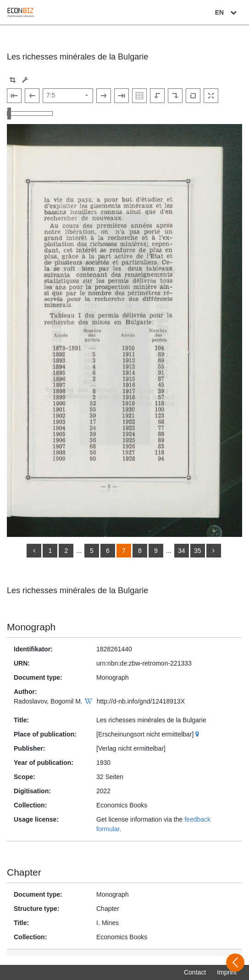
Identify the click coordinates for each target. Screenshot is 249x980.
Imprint (227, 972)
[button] (13, 80)
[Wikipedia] (90, 701)
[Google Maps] (198, 734)
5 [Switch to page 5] (92, 551)
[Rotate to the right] (175, 96)
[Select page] (68, 96)
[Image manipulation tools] (25, 80)
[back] (34, 551)
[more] (214, 551)
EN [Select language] (227, 12)
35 (198, 551)
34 (182, 551)
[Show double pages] (139, 96)
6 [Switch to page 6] (108, 551)
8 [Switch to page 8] (140, 551)
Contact (195, 972)
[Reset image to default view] (193, 96)
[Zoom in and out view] (30, 114)
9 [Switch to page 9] (156, 551)
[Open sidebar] (235, 963)
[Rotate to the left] (157, 96)
